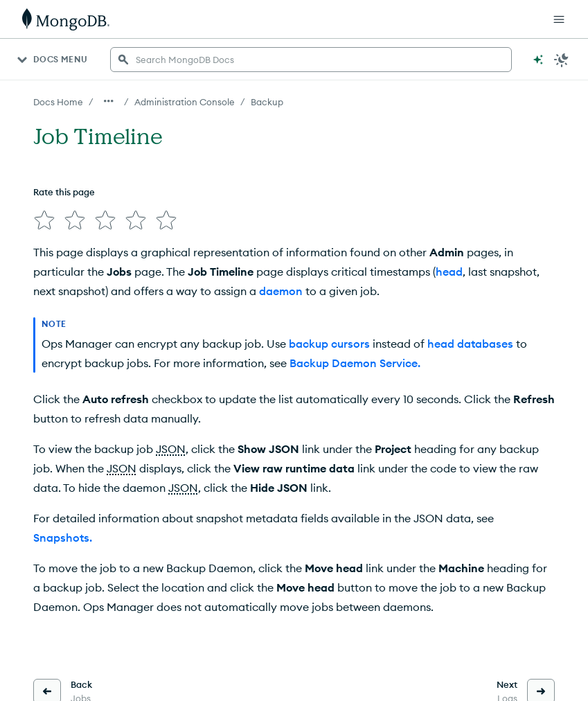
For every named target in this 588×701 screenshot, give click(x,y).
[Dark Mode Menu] (562, 60)
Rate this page (64, 192)
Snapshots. (63, 538)
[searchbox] (311, 60)
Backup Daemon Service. (355, 363)
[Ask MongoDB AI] (538, 60)
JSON (171, 449)
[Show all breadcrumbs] (109, 101)
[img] (44, 220)
